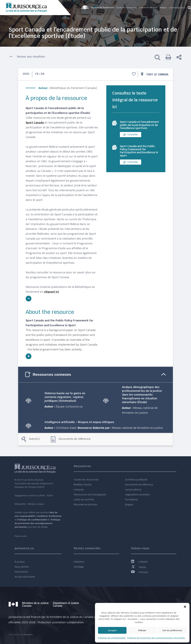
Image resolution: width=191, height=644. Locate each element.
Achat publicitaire (25, 577)
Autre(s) (34, 439)
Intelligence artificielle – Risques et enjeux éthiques (79, 422)
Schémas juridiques (136, 480)
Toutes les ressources (86, 480)
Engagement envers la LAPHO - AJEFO (34, 496)
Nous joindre (22, 567)
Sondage (79, 567)
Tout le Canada (157, 74)
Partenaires (21, 572)
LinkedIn (139, 562)
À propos (20, 562)
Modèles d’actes (83, 485)
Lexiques (79, 490)
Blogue (129, 505)
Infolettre (79, 562)
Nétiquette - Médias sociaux (29, 504)
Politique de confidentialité (112, 638)
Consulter (131, 140)
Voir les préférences (172, 630)
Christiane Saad (66, 428)
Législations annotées (137, 495)
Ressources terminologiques (90, 495)
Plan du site (21, 536)
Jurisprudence (133, 490)
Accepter (112, 630)
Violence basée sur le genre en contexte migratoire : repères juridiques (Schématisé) (65, 397)
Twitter (139, 567)
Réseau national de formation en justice (137, 428)
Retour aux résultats (31, 57)
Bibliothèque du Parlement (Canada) (73, 88)
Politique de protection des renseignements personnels (156, 638)
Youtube (140, 572)
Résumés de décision (86, 505)
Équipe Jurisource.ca (69, 407)
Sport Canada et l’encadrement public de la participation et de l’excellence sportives (139, 128)
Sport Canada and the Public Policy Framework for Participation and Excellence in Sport (138, 157)
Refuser (142, 630)
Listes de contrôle (84, 500)
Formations (131, 500)
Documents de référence (75, 439)
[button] (185, 607)
